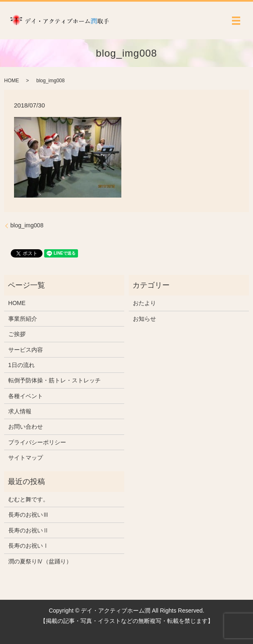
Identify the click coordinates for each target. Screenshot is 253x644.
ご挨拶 (17, 334)
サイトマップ (26, 458)
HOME (12, 81)
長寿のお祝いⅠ (28, 546)
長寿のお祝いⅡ (28, 530)
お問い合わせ (26, 427)
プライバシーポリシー (37, 442)
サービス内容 (26, 350)
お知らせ (144, 319)
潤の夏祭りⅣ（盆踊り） (40, 561)
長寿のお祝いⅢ (28, 515)
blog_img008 (27, 225)
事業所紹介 (23, 319)
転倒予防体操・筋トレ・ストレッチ (54, 380)
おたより (144, 303)
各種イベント (26, 396)
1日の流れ (21, 365)
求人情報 (20, 411)
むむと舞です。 (28, 499)
